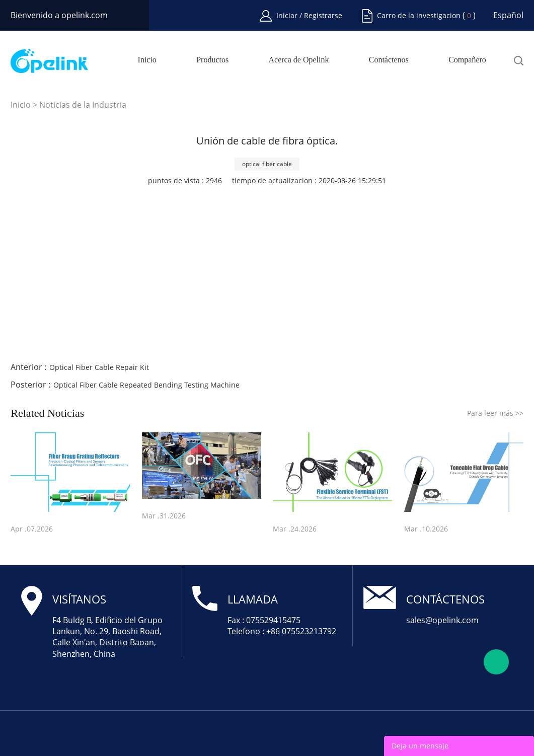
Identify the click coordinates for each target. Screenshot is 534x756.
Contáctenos (389, 60)
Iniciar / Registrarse (309, 15)
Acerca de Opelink (299, 60)
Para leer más (495, 413)
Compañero (467, 60)
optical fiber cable (267, 164)
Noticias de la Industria (83, 105)
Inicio (147, 60)
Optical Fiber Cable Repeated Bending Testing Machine (146, 385)
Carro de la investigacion (419, 15)
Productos (212, 60)
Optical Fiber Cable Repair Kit (99, 367)
